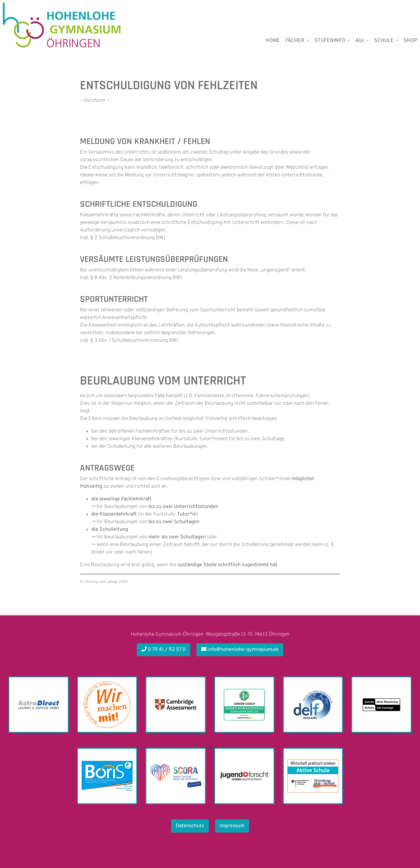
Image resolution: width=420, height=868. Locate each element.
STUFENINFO (330, 41)
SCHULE (384, 41)
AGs (360, 41)
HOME (273, 41)
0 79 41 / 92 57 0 (164, 650)
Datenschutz (190, 826)
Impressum (232, 826)
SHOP (410, 41)
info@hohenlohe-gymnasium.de (240, 650)
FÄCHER (295, 41)
